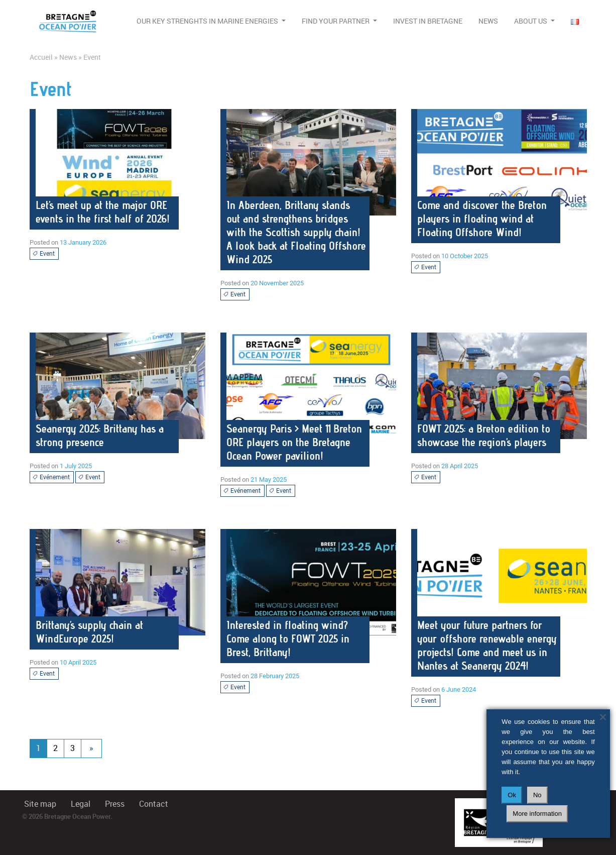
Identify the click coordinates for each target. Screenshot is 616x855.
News (488, 21)
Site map (40, 804)
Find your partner (336, 21)
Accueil (41, 57)
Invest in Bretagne (428, 21)
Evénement (51, 477)
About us (531, 21)
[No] (602, 717)
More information (537, 814)
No (537, 795)
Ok (512, 795)
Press (115, 804)
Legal (81, 804)
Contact (154, 804)
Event (43, 254)
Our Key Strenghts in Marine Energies (208, 21)
